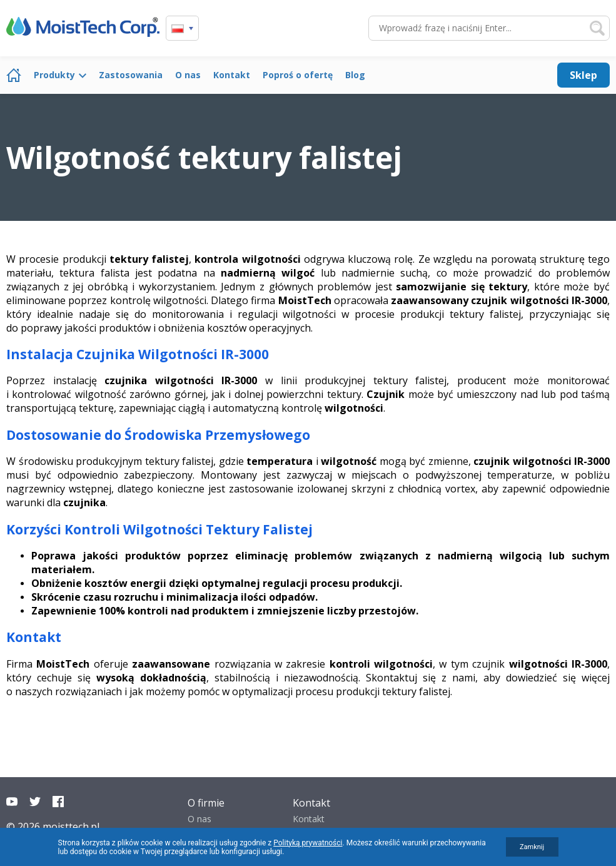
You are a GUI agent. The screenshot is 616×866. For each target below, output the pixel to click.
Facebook (58, 802)
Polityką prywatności (308, 843)
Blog (355, 75)
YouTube (12, 802)
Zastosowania (131, 75)
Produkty (54, 75)
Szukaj (597, 28)
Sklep (583, 75)
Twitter (35, 802)
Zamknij (532, 847)
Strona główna (14, 75)
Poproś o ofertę (298, 75)
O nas (188, 75)
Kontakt (232, 75)
